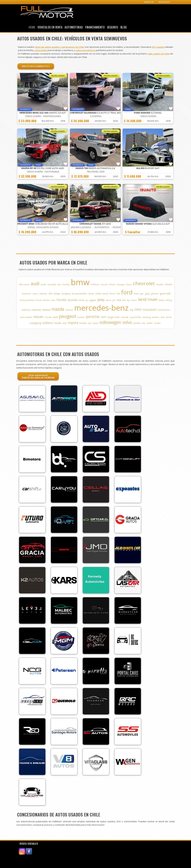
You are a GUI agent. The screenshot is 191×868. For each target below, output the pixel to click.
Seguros (113, 27)
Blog (124, 27)
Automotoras (74, 27)
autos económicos (86, 50)
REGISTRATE (164, 2)
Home (32, 27)
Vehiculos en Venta (50, 27)
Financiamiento (95, 27)
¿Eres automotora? (38, 376)
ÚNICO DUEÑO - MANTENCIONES (43, 116)
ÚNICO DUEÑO (148, 116)
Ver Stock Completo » (36, 66)
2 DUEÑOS (96, 116)
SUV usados (158, 47)
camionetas (41, 50)
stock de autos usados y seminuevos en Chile (60, 47)
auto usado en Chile (159, 54)
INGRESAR (149, 2)
